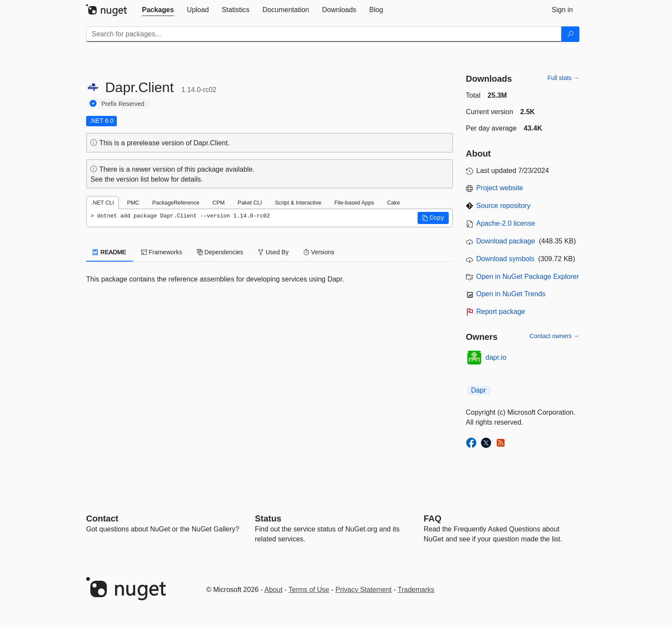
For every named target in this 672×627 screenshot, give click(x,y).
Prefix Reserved (123, 104)
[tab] (158, 10)
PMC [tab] (133, 203)
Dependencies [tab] (220, 252)
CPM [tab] (219, 203)
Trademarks (416, 590)
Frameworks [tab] (162, 252)
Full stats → (563, 78)
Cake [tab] (393, 203)
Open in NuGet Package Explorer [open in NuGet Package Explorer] (528, 277)
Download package (506, 241)
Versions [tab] (319, 252)
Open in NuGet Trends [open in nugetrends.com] (511, 294)
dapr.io (496, 357)
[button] (433, 218)
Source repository (503, 206)
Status (268, 518)
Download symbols (505, 259)
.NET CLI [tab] (103, 203)
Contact (102, 518)
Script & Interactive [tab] (298, 203)
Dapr (479, 390)
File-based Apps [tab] (354, 203)
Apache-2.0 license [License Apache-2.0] (506, 223)
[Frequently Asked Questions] (432, 518)
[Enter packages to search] (324, 34)
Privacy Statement (363, 590)
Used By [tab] (273, 252)
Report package (501, 312)
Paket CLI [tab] (250, 203)
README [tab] (109, 252)
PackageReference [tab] (176, 203)
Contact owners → (555, 336)
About (273, 590)
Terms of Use (309, 590)
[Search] (570, 34)
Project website (500, 188)
